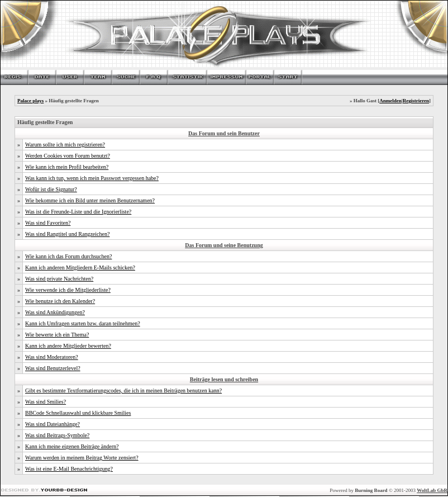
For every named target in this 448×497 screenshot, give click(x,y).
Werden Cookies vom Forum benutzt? (68, 156)
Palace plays (30, 101)
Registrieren (416, 101)
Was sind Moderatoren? (52, 357)
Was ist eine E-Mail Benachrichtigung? (69, 469)
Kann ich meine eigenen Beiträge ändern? (72, 446)
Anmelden (390, 101)
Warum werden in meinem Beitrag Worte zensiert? (82, 458)
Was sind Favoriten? (48, 223)
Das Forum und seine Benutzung (224, 245)
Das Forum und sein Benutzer (224, 133)
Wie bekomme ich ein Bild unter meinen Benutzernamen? (90, 200)
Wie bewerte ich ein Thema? (57, 335)
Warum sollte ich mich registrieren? (65, 145)
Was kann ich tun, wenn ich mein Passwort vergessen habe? (92, 178)
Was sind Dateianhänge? (53, 424)
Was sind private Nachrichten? (59, 279)
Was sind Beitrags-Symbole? (57, 435)
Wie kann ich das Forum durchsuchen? (68, 256)
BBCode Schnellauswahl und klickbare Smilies (78, 413)
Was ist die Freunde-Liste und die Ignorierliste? (78, 212)
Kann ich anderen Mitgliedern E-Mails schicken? (80, 268)
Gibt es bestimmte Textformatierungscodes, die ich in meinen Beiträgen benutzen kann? (123, 390)
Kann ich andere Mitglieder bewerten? (68, 346)
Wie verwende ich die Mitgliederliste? (68, 290)
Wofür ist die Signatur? (51, 189)
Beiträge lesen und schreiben (224, 379)
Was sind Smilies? (46, 402)
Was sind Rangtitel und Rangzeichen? (67, 234)
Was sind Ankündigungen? (55, 312)
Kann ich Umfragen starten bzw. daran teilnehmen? (83, 323)
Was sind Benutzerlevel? (53, 368)
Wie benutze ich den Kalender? (60, 301)
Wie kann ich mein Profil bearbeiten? (67, 167)
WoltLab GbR (432, 490)
